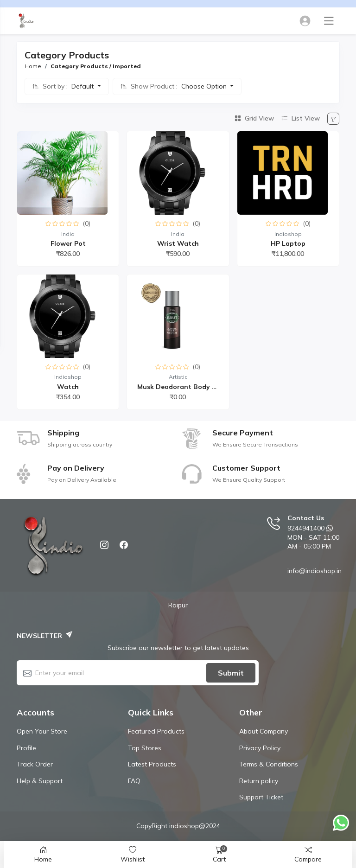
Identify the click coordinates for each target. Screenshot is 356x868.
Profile (26, 748)
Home (33, 66)
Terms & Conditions (269, 764)
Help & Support (40, 781)
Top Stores (145, 748)
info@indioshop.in (315, 571)
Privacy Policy (260, 748)
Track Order (35, 764)
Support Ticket (261, 797)
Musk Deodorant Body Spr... (183, 387)
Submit (231, 673)
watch (68, 387)
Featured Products (156, 731)
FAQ (134, 781)
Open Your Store (42, 731)
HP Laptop (288, 243)
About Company (264, 731)
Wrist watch (178, 243)
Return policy (259, 781)
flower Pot (68, 243)
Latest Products (152, 764)
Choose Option (205, 86)
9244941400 (306, 528)
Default (83, 86)
